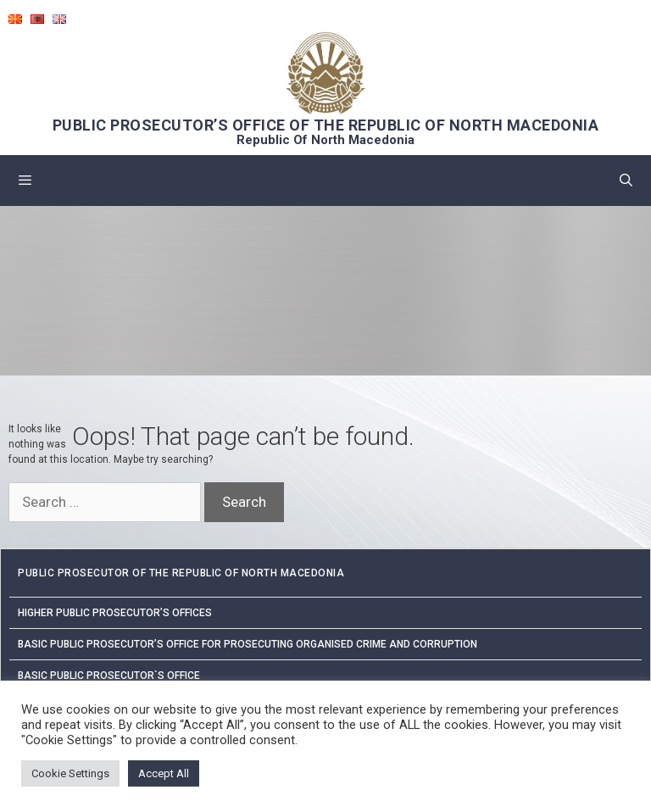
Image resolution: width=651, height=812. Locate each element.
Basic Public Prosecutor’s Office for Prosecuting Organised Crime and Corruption (248, 644)
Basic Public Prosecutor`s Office (109, 676)
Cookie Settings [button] (70, 773)
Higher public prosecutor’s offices (115, 613)
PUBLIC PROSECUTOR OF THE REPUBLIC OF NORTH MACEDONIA (181, 573)
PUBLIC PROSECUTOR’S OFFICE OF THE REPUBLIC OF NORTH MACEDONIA (326, 125)
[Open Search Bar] (626, 181)
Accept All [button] (164, 773)
